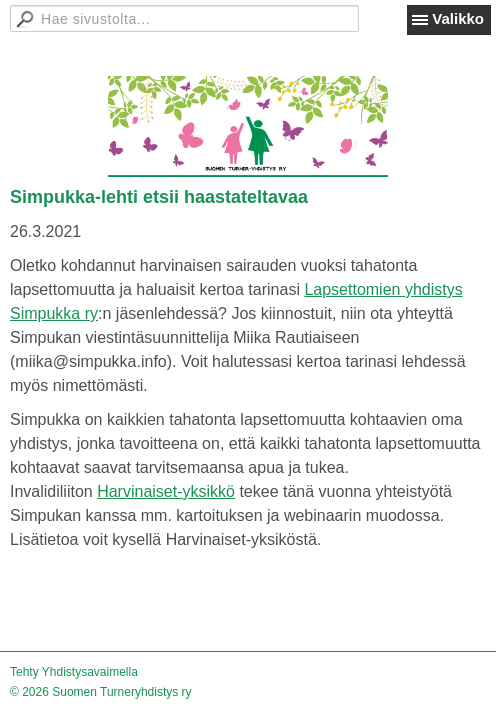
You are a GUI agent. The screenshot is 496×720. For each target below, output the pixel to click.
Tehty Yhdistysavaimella (74, 672)
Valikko (458, 18)
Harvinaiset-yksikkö (166, 491)
